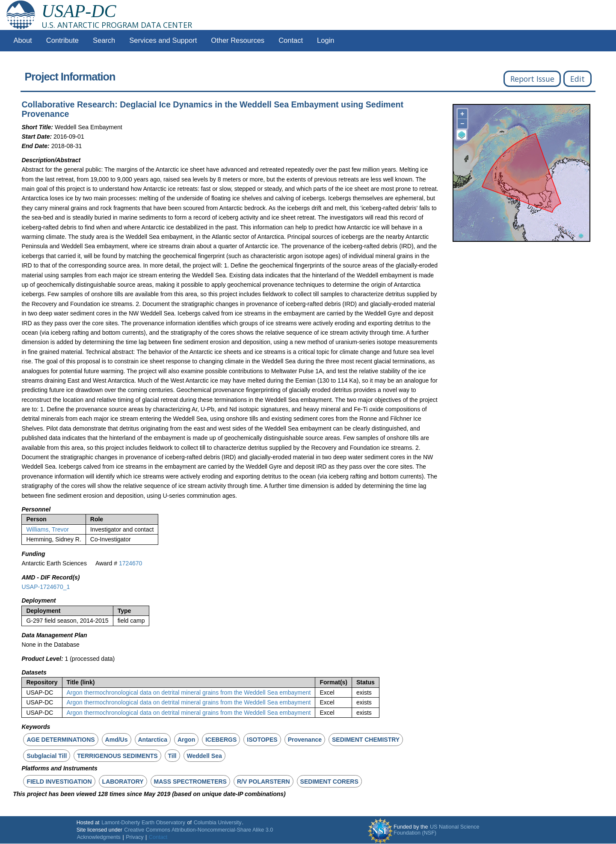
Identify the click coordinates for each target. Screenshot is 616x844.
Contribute (62, 40)
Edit (577, 79)
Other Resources (238, 40)
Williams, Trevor (47, 529)
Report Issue (532, 79)
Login (326, 40)
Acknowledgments (99, 837)
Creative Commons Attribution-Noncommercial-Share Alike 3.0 (198, 830)
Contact (291, 40)
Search (104, 40)
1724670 (131, 563)
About (23, 40)
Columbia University (218, 823)
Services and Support (163, 40)
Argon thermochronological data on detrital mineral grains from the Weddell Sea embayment (189, 692)
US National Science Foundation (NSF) (437, 830)
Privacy (135, 837)
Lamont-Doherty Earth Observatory (143, 823)
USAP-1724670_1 (46, 587)
